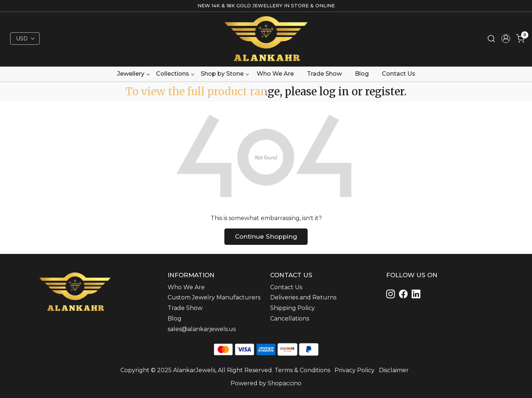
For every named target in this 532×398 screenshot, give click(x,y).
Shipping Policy (293, 308)
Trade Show (324, 74)
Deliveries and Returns (303, 297)
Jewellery (133, 74)
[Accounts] (506, 39)
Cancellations (290, 319)
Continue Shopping (266, 236)
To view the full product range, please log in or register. (266, 91)
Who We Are (275, 74)
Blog (362, 74)
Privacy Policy (355, 370)
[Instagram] (392, 295)
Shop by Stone (225, 74)
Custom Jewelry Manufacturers (214, 297)
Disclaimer (394, 370)
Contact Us (399, 74)
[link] (491, 39)
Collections (175, 74)
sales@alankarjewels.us (202, 329)
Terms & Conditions (302, 370)
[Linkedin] (405, 295)
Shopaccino (285, 383)
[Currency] (25, 39)
